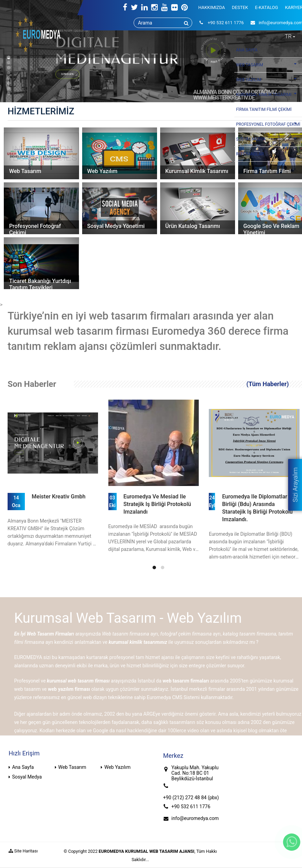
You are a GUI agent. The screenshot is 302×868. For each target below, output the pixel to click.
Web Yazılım (117, 767)
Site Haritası (23, 851)
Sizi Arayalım (295, 485)
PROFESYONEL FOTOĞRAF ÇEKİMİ (268, 124)
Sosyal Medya (27, 777)
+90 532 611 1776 (191, 807)
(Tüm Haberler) (268, 384)
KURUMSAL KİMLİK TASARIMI (268, 94)
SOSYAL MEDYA (268, 139)
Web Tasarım (72, 767)
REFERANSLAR (250, 154)
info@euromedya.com (195, 818)
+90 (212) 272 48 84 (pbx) (191, 798)
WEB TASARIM (268, 65)
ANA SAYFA (247, 50)
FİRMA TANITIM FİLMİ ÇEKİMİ (264, 109)
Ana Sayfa (23, 767)
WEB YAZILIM (268, 79)
